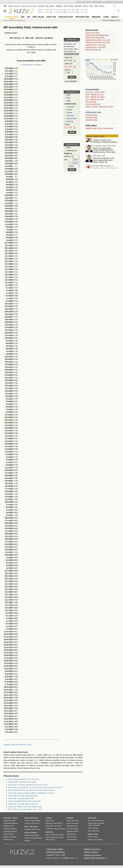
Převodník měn (91, 102)
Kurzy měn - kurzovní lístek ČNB (21, 798)
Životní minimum (9, 834)
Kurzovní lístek (81, 2)
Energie (71, 6)
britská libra (72, 47)
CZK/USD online (92, 118)
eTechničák (96, 825)
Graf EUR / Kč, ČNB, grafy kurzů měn (23, 804)
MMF (68, 101)
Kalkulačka (78, 6)
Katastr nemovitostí (73, 823)
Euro (34, 823)
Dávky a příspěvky (31, 833)
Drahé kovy (49, 832)
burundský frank (72, 54)
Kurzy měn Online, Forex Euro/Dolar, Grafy (25, 807)
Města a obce (71, 821)
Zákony (86, 6)
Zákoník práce (71, 834)
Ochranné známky (72, 829)
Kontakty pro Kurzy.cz (92, 855)
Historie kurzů (21, 20)
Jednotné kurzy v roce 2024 (96, 45)
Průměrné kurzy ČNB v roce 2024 (98, 40)
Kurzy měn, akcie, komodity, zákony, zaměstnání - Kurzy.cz (31, 793)
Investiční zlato (54, 835)
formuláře (74, 840)
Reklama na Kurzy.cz (92, 849)
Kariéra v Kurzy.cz (91, 852)
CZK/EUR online (92, 120)
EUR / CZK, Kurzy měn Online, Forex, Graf (25, 809)
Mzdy (59, 826)
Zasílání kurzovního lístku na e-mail (17, 745)
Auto (89, 821)
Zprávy (11, 6)
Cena (94, 821)
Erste (78, 12)
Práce (91, 6)
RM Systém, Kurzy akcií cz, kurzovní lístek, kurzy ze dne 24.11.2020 (35, 787)
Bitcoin (52, 6)
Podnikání (70, 818)
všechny (70, 121)
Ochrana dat (51, 849)
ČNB (68, 95)
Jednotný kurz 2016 (106, 107)
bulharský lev (72, 52)
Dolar (38, 823)
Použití (87, 858)
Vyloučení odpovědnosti (55, 852)
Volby (89, 831)
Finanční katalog (93, 828)
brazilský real (72, 44)
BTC (51, 10)
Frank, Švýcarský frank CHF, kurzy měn (24, 779)
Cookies (60, 849)
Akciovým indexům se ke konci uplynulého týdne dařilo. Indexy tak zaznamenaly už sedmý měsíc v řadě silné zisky (102, 166)
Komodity (41, 6)
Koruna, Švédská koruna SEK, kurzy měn (24, 801)
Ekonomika (49, 826)
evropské (70, 107)
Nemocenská (29, 835)
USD (40, 12)
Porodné (36, 835)
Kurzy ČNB (51, 17)
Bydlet (115, 2)
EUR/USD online (92, 115)
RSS (93, 858)
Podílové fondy (57, 823)
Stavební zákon (72, 837)
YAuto (104, 2)
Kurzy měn (33, 6)
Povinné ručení (8, 840)
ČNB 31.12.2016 (92, 107)
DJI (51, 12)
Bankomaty (34, 818)
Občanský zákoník (73, 831)
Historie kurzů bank (93, 33)
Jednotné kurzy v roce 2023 (96, 47)
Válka (96, 6)
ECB (68, 98)
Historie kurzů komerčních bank (97, 35)
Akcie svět (25, 6)
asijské (69, 110)
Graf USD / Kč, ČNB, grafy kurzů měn (23, 796)
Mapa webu (96, 831)
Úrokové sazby (29, 821)
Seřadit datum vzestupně (31, 65)
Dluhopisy (49, 823)
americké (70, 116)
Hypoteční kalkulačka (10, 837)
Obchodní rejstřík (91, 2)
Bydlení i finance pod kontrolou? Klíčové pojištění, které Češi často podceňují (105, 145)
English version (93, 834)
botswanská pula (72, 42)
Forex (106, 17)
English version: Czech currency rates (99, 128)
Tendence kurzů (11, 33)
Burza (48, 821)
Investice (49, 818)
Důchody (27, 841)
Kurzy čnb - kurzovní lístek (95, 92)
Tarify (65, 6)
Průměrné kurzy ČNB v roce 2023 (98, 42)
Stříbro (62, 835)
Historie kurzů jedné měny (95, 38)
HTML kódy (100, 858)
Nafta (61, 837)
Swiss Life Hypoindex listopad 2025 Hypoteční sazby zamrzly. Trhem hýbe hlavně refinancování (104, 155)
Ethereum (62, 829)
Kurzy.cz (6, 20)
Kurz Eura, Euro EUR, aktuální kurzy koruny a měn (28, 785)
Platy (38, 829)
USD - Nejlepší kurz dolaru (95, 97)
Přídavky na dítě (9, 826)
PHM (52, 837)
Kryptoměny (49, 829)
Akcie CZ (17, 6)
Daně (68, 840)
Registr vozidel (92, 823)
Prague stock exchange (95, 840)
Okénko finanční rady (95, 136)
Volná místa (34, 827)
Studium (121, 2)
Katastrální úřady (72, 826)
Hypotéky (59, 6)
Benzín (56, 837)
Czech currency (93, 837)
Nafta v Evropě (50, 840)
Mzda (34, 829)
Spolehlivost (100, 821)
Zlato (65, 10)
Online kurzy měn (93, 112)
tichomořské (71, 118)
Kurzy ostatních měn (93, 104)
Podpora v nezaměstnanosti (33, 838)
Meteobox (110, 2)
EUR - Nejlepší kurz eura (95, 95)
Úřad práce (28, 829)
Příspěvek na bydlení (10, 829)
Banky (27, 818)
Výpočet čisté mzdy (10, 821)
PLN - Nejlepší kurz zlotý (94, 99)
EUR (40, 10)
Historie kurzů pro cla (93, 50)
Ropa (65, 12)
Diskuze (102, 6)
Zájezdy (99, 2)
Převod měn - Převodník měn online (22, 782)
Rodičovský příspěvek (10, 831)
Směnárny (96, 17)
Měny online (38, 17)
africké (69, 113)
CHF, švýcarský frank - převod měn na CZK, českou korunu (31, 790)
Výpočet (15, 818)
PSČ (77, 821)
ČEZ (77, 10)
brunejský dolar (72, 49)
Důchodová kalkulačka (11, 823)
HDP (55, 826)
